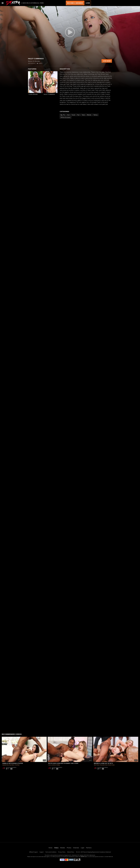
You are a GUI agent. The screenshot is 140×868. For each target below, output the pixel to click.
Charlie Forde (111, 765)
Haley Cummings (49, 94)
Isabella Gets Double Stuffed (13, 763)
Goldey (58, 765)
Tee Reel (17, 765)
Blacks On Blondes (11, 767)
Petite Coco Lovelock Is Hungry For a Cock (63, 763)
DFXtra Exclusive (65, 117)
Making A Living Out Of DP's (103, 763)
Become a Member (75, 3)
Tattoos (95, 115)
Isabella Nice (6, 765)
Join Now (107, 61)
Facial (73, 115)
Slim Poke (96, 765)
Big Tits (63, 115)
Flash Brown (33, 94)
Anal (68, 115)
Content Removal (109, 857)
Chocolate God (103, 765)
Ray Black (12, 765)
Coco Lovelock (52, 765)
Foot (78, 115)
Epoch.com (35, 857)
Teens (83, 115)
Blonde (89, 115)
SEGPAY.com (84, 857)
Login (88, 3)
